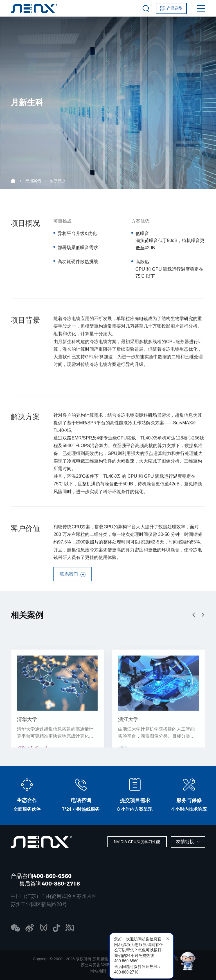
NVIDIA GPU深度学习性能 (137, 842)
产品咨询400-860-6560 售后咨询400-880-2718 (45, 880)
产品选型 (171, 9)
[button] (203, 615)
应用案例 (33, 181)
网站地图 (98, 971)
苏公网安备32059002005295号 (108, 965)
